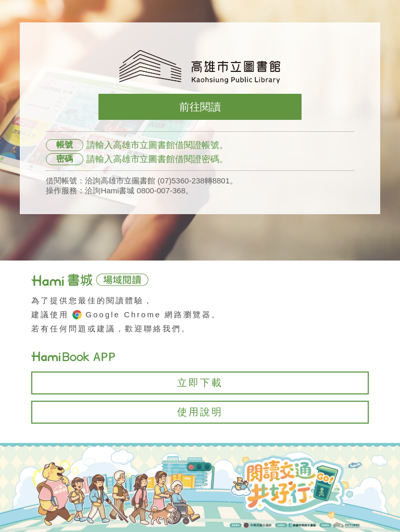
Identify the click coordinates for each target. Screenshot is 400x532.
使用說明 (200, 412)
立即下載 (200, 383)
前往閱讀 (200, 107)
